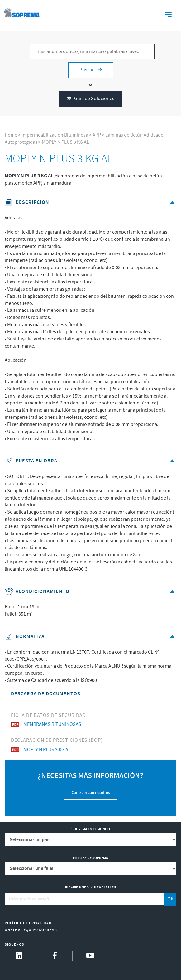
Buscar (91, 70)
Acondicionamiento (91, 592)
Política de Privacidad (28, 923)
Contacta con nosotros (91, 793)
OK (170, 899)
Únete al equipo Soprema (31, 930)
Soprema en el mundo (91, 829)
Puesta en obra (91, 461)
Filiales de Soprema (90, 858)
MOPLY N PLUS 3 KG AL (65, 142)
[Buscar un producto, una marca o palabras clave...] (92, 51)
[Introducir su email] (85, 899)
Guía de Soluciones (90, 99)
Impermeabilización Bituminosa (55, 135)
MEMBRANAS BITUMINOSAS (46, 724)
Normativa (91, 637)
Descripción (91, 203)
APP (97, 135)
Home (11, 135)
